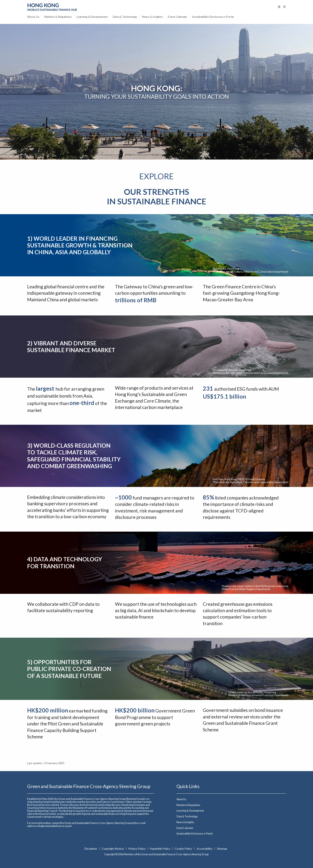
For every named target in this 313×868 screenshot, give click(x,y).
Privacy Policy (137, 849)
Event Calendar (177, 17)
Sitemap (222, 849)
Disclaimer (91, 849)
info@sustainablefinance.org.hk (54, 826)
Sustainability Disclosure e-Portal (213, 17)
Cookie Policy (184, 849)
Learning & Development (92, 17)
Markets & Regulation (58, 17)
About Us (33, 17)
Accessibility (205, 849)
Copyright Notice (113, 849)
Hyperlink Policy (160, 849)
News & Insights (153, 17)
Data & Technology (125, 17)
